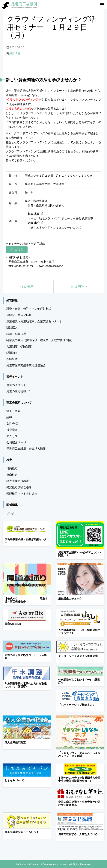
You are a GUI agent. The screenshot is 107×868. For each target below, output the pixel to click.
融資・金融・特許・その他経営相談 (29, 309)
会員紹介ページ (16, 442)
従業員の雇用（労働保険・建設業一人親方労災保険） (40, 340)
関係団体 (12, 505)
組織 (9, 417)
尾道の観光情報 (18, 391)
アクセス (12, 436)
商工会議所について (19, 403)
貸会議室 (12, 430)
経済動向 (12, 353)
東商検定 (12, 475)
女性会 (12, 424)
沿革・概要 (13, 411)
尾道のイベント (16, 385)
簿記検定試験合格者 (19, 487)
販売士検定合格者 (18, 481)
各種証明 (12, 359)
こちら (19, 249)
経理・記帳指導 (16, 334)
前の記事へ (28, 286)
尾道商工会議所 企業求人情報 (26, 449)
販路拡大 (12, 327)
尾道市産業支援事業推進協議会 (26, 365)
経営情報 (15, 53)
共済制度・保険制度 (19, 346)
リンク (11, 513)
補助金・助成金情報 (19, 315)
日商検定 (12, 468)
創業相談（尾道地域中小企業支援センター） (34, 321)
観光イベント (15, 377)
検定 (9, 460)
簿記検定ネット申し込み (22, 494)
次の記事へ (79, 286)
